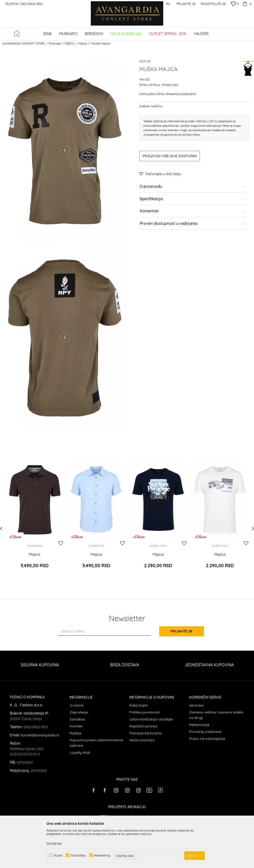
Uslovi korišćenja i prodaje (151, 719)
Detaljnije (54, 843)
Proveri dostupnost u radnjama (193, 224)
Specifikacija (193, 199)
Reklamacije (199, 725)
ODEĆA (70, 43)
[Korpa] (246, 4)
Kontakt (76, 726)
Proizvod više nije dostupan (170, 156)
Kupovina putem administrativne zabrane (96, 743)
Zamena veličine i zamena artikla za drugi (216, 715)
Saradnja (77, 719)
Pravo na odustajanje (207, 739)
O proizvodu (193, 187)
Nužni (58, 855)
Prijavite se (182, 631)
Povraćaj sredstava (205, 732)
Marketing (102, 855)
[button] (249, 34)
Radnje (76, 733)
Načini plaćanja (142, 740)
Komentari (193, 211)
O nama (77, 705)
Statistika (78, 855)
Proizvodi (55, 43)
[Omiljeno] (235, 4)
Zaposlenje (79, 712)
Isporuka (196, 705)
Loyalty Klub (80, 752)
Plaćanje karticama (145, 733)
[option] (35, 518)
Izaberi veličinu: (151, 106)
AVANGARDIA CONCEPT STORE (24, 43)
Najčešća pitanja (143, 726)
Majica (35, 554)
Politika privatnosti (145, 712)
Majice (83, 43)
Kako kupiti (139, 705)
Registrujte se (213, 4)
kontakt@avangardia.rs (40, 735)
